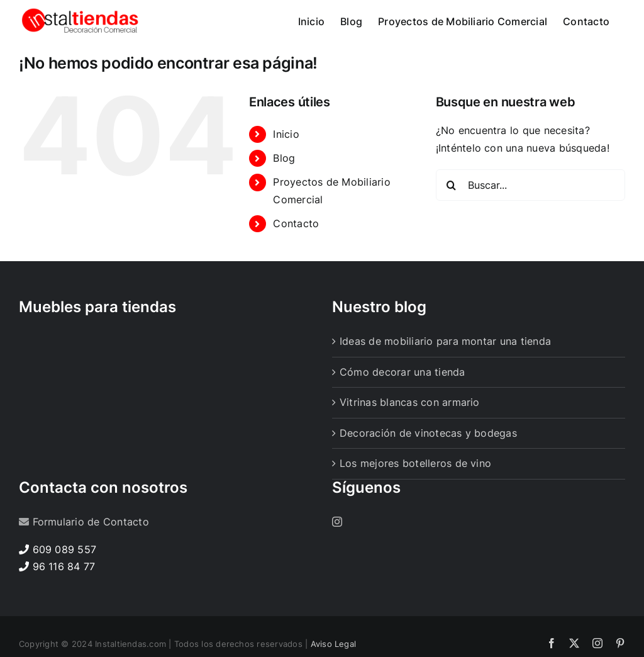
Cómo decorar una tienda (402, 408)
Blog (284, 194)
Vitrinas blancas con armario (410, 439)
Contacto (296, 260)
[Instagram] (337, 558)
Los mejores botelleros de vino (415, 500)
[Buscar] (452, 222)
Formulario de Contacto (91, 558)
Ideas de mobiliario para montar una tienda (445, 378)
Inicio (286, 171)
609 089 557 (65, 586)
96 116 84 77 (64, 603)
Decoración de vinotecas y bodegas (428, 469)
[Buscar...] (530, 222)
